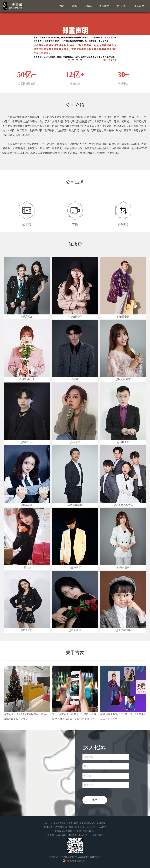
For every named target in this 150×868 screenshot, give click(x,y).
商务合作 (139, 6)
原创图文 (104, 6)
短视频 (88, 6)
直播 (74, 6)
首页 (62, 6)
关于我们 (121, 6)
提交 (95, 800)
